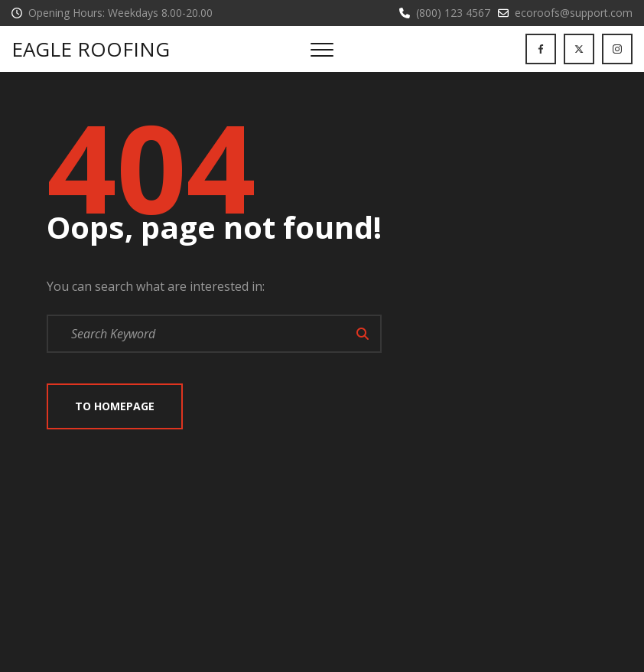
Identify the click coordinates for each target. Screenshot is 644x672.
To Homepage (115, 406)
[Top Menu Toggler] (322, 49)
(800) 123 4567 (453, 13)
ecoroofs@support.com (574, 13)
